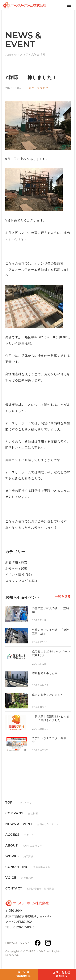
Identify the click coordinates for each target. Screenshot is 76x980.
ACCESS (20, 835)
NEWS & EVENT (32, 824)
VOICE (19, 878)
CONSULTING (28, 867)
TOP (19, 803)
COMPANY (22, 813)
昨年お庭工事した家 (45, 673)
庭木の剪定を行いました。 (49, 695)
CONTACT (30, 888)
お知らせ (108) (16, 569)
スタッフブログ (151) (21, 581)
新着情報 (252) (16, 562)
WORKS (19, 856)
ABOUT (24, 845)
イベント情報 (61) (19, 575)
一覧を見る (63, 597)
